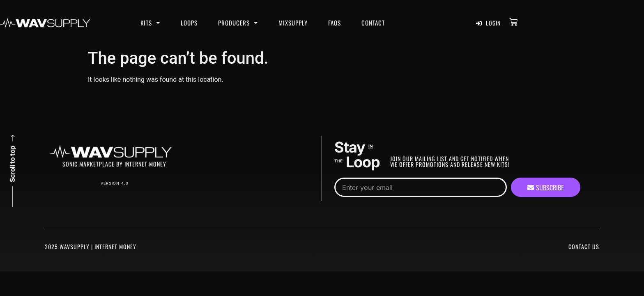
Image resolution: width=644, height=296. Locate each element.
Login (488, 23)
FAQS (335, 23)
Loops (189, 23)
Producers (238, 23)
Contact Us (584, 246)
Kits (150, 23)
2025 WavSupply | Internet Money (91, 246)
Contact (373, 23)
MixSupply (293, 23)
